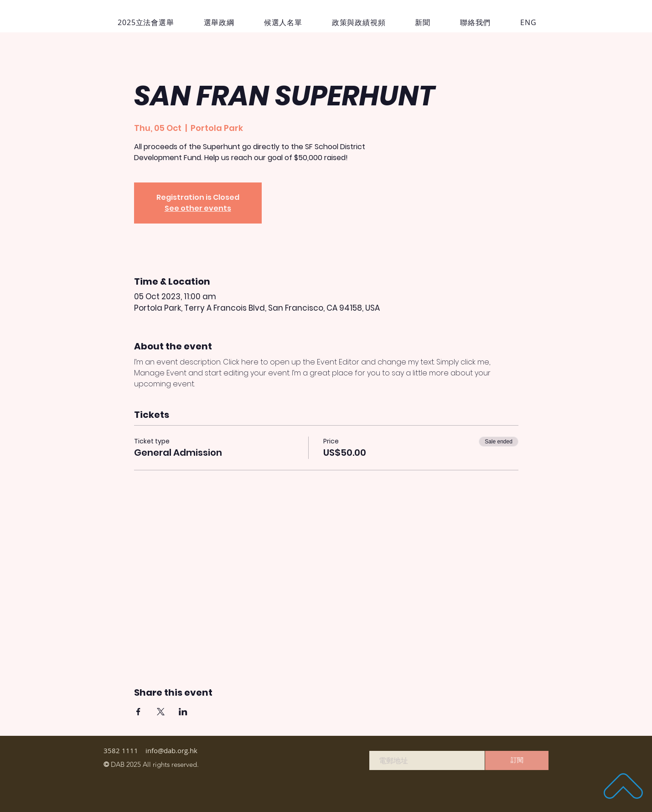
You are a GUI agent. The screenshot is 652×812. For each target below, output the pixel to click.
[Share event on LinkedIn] (183, 712)
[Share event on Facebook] (138, 712)
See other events (198, 208)
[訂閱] (517, 760)
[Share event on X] (161, 712)
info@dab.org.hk (171, 750)
